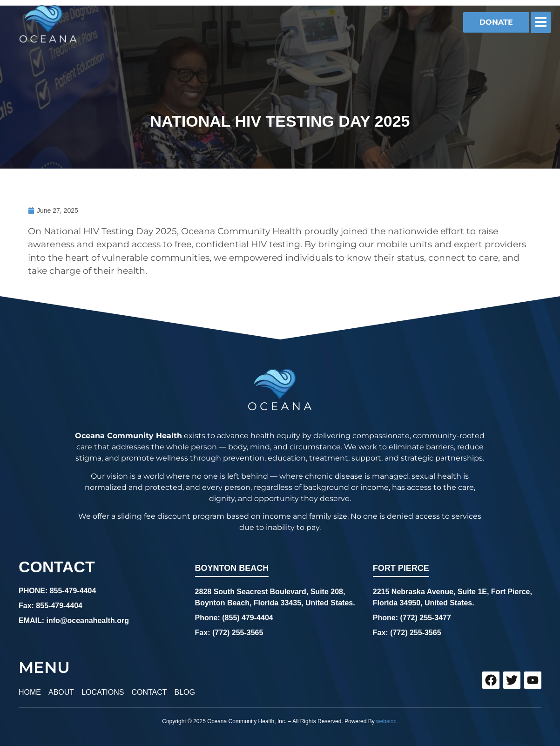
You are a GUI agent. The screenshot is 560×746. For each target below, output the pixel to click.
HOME (30, 692)
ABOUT (61, 692)
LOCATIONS (103, 692)
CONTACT (149, 692)
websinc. (387, 721)
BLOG (185, 692)
